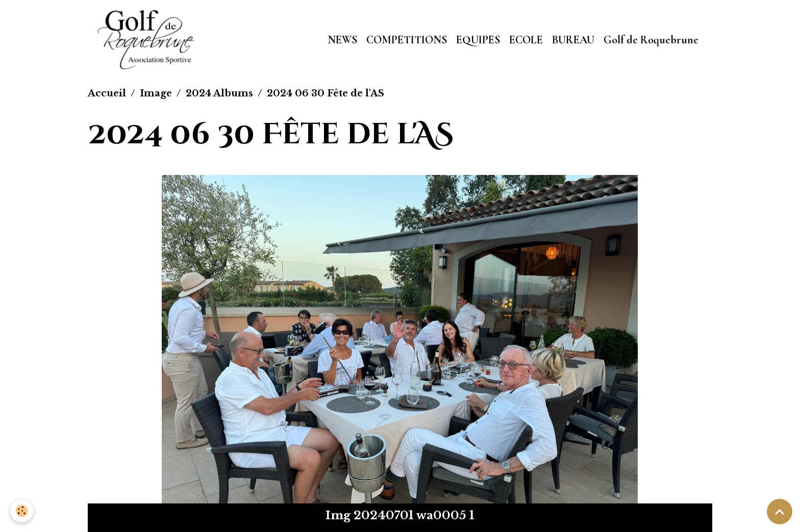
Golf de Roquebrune (651, 40)
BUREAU (573, 40)
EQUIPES (478, 40)
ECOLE (526, 40)
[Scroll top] (780, 512)
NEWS (342, 40)
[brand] (149, 40)
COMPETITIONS (407, 40)
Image (156, 93)
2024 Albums (219, 93)
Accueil (107, 93)
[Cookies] (22, 511)
